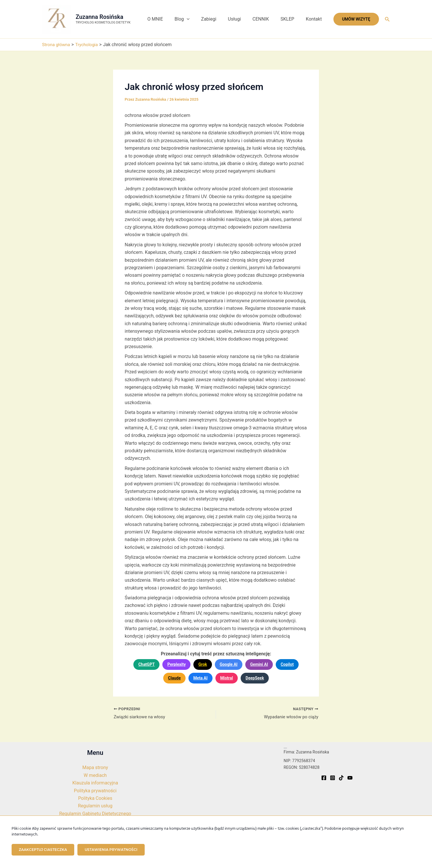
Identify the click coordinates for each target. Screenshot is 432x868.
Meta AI (200, 678)
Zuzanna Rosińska (99, 17)
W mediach (95, 775)
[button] (199, 19)
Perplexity (176, 664)
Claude (175, 678)
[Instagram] (333, 778)
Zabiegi (219, 19)
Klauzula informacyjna (95, 783)
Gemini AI (259, 664)
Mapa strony (95, 768)
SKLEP (291, 19)
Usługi (243, 19)
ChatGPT (146, 664)
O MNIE (170, 19)
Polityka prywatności (95, 791)
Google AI (229, 664)
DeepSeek (255, 678)
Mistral (226, 678)
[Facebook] (324, 778)
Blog (195, 19)
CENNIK (267, 19)
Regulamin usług (95, 806)
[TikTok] (341, 778)
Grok (203, 664)
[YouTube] (350, 778)
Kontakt (315, 19)
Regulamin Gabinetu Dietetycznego (95, 814)
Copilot (287, 664)
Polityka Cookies (95, 798)
